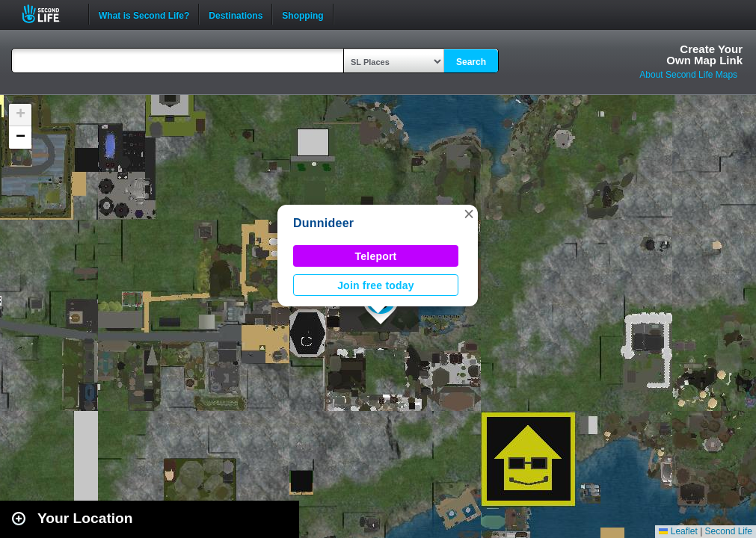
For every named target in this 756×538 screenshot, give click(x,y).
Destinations (236, 14)
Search (471, 62)
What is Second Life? (144, 14)
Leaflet (678, 531)
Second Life (49, 14)
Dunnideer (323, 223)
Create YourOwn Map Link (704, 55)
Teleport (376, 256)
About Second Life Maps (688, 75)
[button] (469, 214)
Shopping (302, 14)
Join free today (376, 285)
